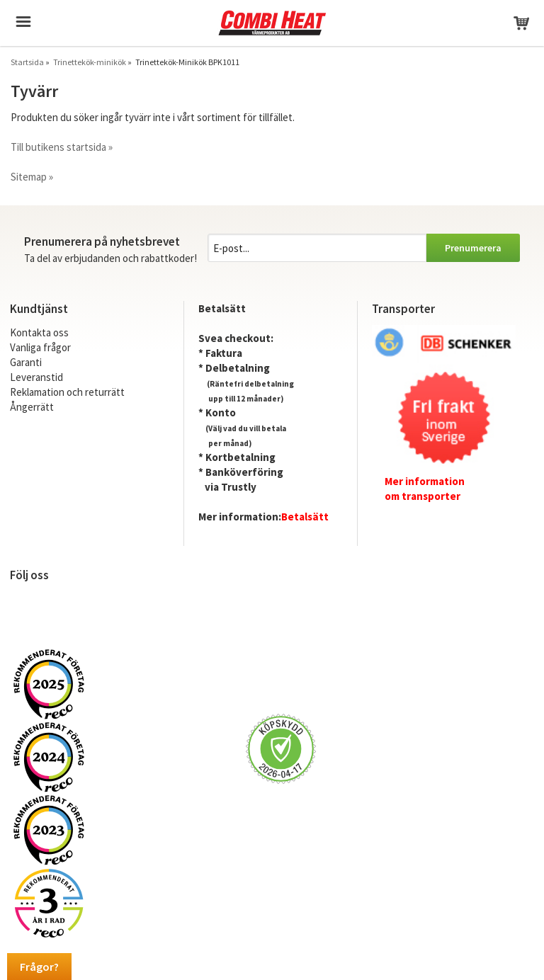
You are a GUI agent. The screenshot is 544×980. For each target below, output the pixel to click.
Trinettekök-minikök (90, 62)
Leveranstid (36, 377)
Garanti (26, 362)
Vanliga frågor (40, 347)
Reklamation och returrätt (67, 392)
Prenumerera (473, 248)
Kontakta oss (39, 332)
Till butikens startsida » (62, 147)
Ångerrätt (32, 407)
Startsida (27, 62)
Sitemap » (32, 177)
